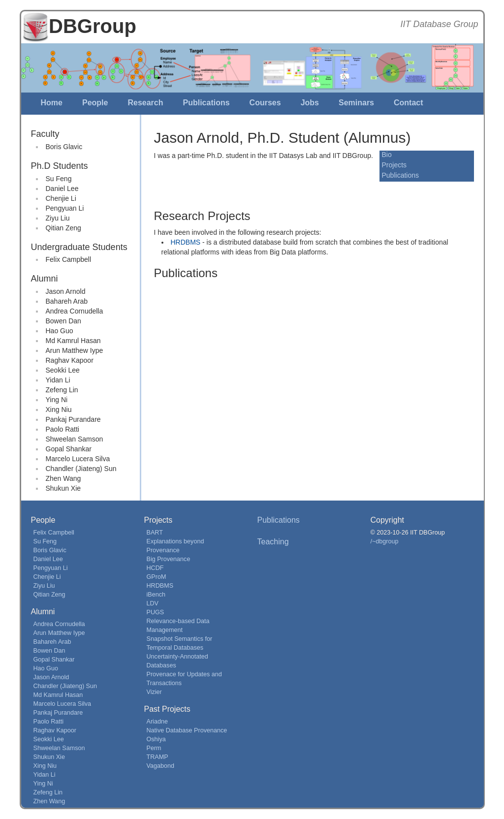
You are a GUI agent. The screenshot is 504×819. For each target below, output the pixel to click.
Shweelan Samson (75, 439)
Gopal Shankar (69, 449)
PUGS (156, 612)
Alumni (45, 279)
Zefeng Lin (62, 390)
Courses (265, 103)
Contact (409, 103)
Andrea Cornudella (75, 311)
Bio (387, 155)
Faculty (45, 134)
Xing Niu (59, 409)
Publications (206, 103)
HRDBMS (186, 242)
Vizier (154, 692)
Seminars (356, 103)
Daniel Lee (62, 189)
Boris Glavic (64, 147)
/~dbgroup (385, 541)
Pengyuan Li (65, 208)
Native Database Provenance (187, 730)
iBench (156, 595)
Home (52, 103)
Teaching (273, 542)
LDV (153, 603)
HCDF (155, 568)
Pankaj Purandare (73, 419)
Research (145, 103)
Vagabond (161, 766)
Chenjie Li (61, 198)
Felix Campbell (69, 259)
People (95, 103)
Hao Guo (60, 331)
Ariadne (157, 722)
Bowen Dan (63, 321)
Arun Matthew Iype (75, 350)
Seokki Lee (63, 370)
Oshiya (156, 739)
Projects (394, 165)
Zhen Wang (63, 478)
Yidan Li (58, 380)
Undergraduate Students (79, 247)
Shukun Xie (63, 488)
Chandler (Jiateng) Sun (81, 469)
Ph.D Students (60, 166)
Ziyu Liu (58, 218)
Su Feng (59, 179)
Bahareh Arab (67, 301)
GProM (157, 577)
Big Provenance (169, 559)
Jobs (310, 103)
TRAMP (157, 757)
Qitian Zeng (63, 228)
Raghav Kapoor (70, 360)
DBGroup (93, 26)
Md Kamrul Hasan (73, 341)
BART (155, 533)
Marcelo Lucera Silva (78, 459)
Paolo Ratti (63, 429)
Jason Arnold (66, 291)
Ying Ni (57, 400)
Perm (154, 748)
